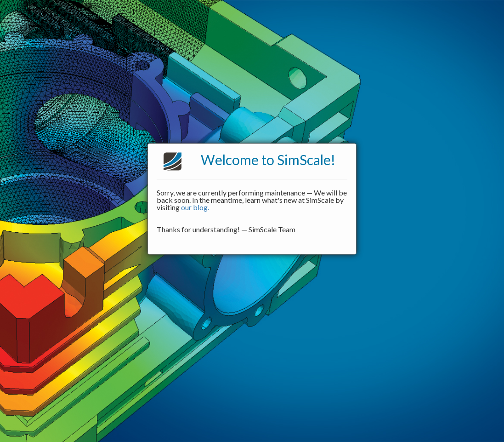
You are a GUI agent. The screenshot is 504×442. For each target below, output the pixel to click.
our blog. (195, 207)
